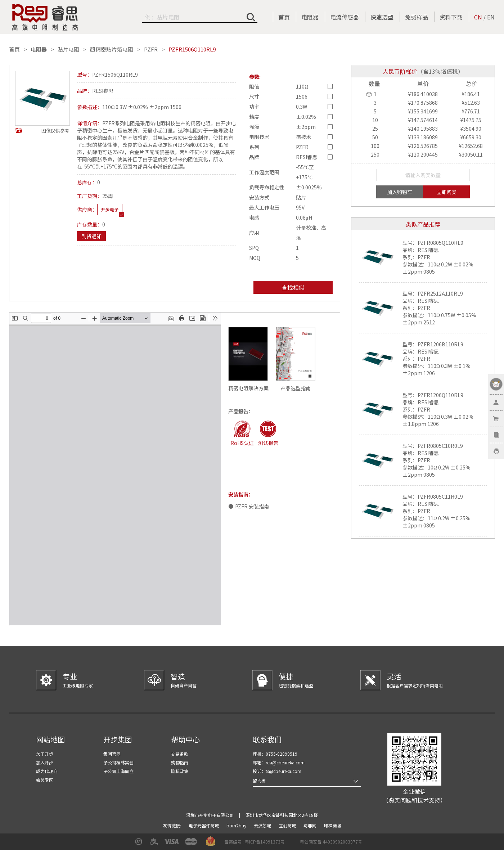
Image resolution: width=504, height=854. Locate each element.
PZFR (151, 49)
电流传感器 (345, 17)
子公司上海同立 (118, 771)
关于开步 (45, 754)
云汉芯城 (263, 825)
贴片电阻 (68, 49)
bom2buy (237, 825)
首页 (284, 17)
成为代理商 (47, 771)
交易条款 (180, 754)
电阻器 (310, 17)
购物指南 (180, 762)
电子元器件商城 (204, 825)
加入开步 (45, 762)
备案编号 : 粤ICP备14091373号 (255, 842)
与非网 (310, 825)
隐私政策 (180, 771)
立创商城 (288, 825)
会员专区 (45, 780)
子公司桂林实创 (118, 762)
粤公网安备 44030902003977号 (331, 842)
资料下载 (451, 17)
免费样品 (417, 17)
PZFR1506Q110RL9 (192, 49)
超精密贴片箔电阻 (112, 49)
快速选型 (382, 17)
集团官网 (112, 754)
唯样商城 (333, 825)
